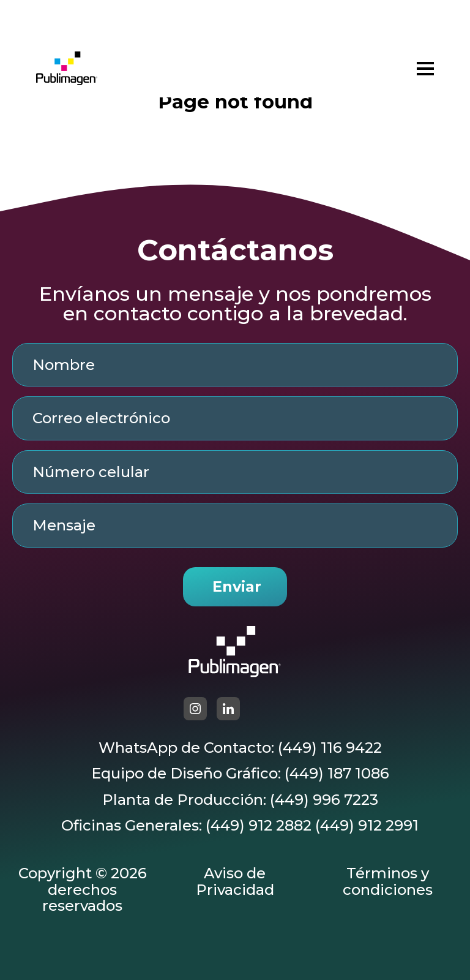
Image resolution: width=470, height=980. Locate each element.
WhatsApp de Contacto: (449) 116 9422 (240, 748)
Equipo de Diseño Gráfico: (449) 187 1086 (240, 774)
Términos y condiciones (388, 882)
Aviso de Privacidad (235, 882)
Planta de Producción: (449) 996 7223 (240, 800)
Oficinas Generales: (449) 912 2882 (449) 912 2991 (240, 826)
